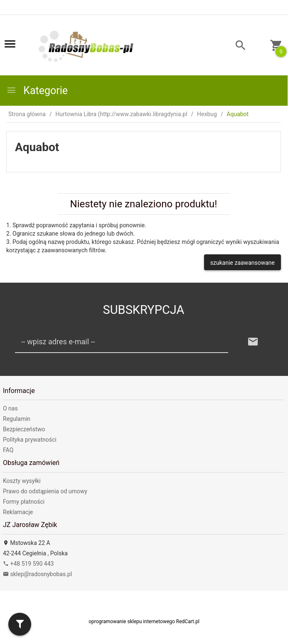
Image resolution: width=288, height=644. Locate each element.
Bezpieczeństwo (24, 429)
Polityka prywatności (30, 440)
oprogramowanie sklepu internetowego (132, 622)
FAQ (8, 450)
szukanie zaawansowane (242, 263)
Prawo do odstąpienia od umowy (45, 491)
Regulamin (17, 419)
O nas (10, 408)
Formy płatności (24, 502)
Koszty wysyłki (22, 481)
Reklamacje (18, 512)
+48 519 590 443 (28, 564)
